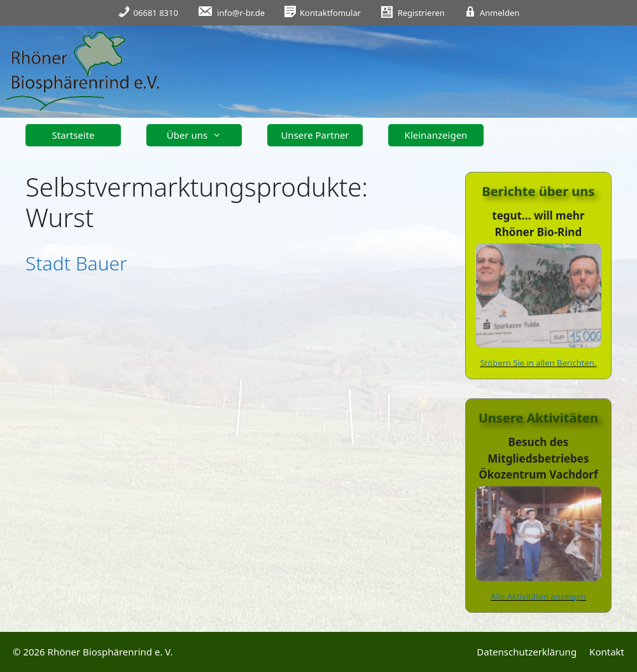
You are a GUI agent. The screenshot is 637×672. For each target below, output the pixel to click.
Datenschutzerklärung (527, 652)
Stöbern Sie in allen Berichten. (538, 363)
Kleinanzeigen (436, 135)
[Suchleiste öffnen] (621, 129)
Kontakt (607, 652)
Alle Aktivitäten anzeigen (538, 596)
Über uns (199, 135)
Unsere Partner (315, 135)
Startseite (73, 135)
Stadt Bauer (76, 263)
